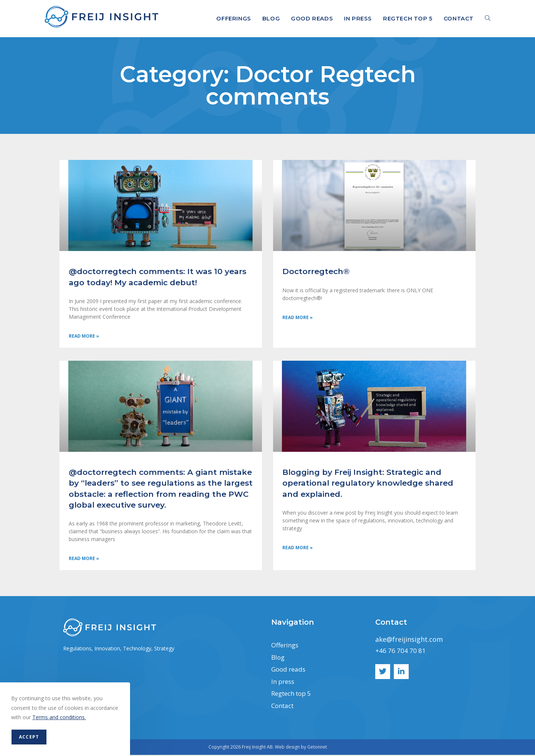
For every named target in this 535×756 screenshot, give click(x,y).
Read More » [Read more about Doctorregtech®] (298, 318)
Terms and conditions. (59, 717)
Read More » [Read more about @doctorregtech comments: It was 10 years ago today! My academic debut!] (84, 337)
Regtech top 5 (294, 695)
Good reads (290, 670)
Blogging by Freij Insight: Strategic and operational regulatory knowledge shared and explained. (368, 484)
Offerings (286, 646)
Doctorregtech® (316, 271)
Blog (278, 658)
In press (284, 682)
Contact (284, 707)
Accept (29, 737)
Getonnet (317, 748)
